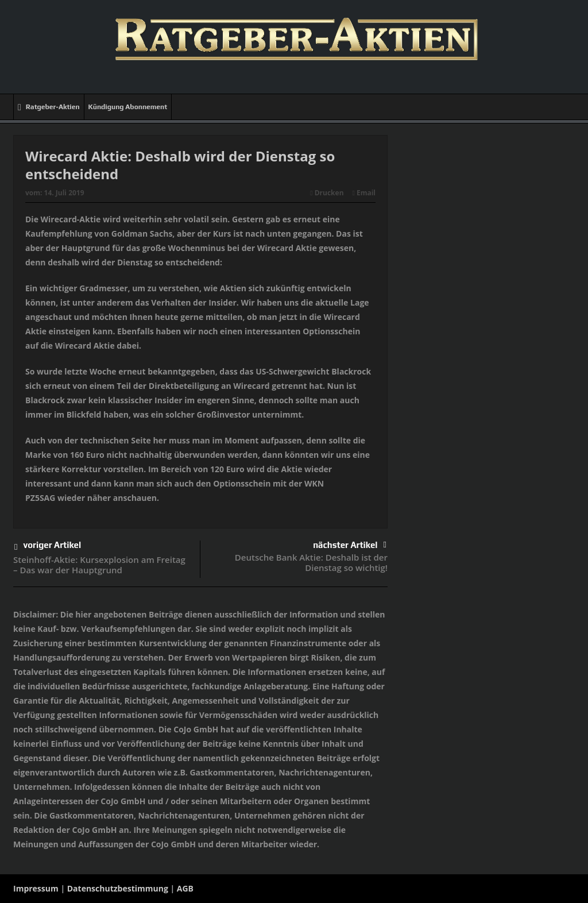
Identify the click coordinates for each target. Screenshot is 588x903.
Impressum (36, 888)
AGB (185, 888)
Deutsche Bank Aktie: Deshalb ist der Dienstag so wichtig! (311, 562)
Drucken (327, 193)
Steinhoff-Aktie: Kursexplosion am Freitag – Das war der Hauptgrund (99, 565)
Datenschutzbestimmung (118, 888)
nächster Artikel (350, 545)
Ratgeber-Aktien (49, 107)
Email (364, 193)
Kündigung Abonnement (128, 107)
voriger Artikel (48, 547)
